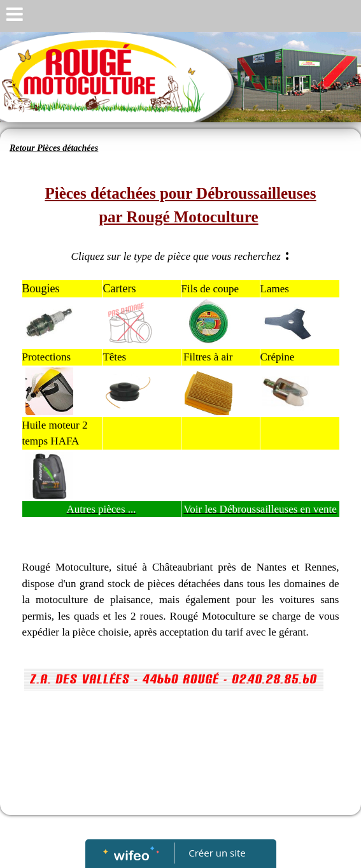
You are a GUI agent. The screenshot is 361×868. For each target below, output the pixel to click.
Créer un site (217, 853)
